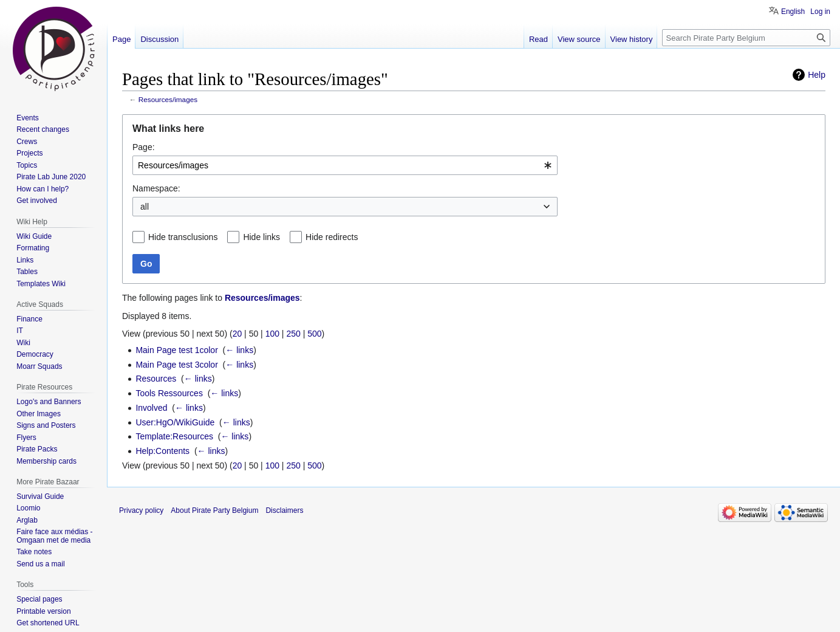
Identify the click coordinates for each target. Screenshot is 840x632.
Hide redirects (332, 237)
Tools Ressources (169, 393)
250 (293, 334)
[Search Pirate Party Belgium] (746, 38)
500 (314, 334)
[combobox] (345, 165)
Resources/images (168, 99)
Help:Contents (162, 451)
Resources (156, 379)
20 (237, 334)
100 (272, 334)
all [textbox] (145, 207)
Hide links (261, 237)
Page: (144, 147)
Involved (151, 408)
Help (817, 75)
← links (239, 350)
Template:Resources (174, 436)
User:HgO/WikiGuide (175, 422)
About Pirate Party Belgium (214, 510)
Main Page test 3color (176, 365)
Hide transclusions (183, 237)
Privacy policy (141, 510)
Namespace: (156, 188)
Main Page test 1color (176, 350)
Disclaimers (284, 510)
